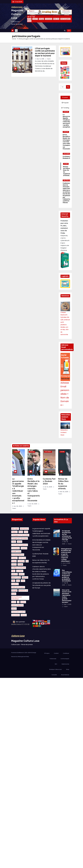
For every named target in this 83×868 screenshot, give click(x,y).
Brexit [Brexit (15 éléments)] (21, 532)
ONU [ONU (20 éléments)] (18, 581)
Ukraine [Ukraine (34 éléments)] (23, 602)
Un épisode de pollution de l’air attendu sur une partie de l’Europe (41, 585)
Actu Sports (67, 154)
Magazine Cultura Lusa (17, 14)
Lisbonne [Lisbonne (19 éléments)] (15, 574)
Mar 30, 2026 (64, 492)
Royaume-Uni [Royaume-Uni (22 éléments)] (23, 590)
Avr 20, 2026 (33, 504)
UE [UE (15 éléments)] (18, 602)
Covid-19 (35, 19)
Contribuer (66, 653)
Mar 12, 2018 (40, 59)
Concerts (54, 675)
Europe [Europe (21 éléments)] (14, 561)
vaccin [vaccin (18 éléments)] (14, 609)
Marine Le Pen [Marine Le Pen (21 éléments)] (16, 577)
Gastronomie (65, 664)
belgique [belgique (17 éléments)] (14, 532)
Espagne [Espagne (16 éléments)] (14, 558)
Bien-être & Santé (68, 180)
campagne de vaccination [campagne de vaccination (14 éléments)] (20, 535)
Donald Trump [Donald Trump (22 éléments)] (16, 551)
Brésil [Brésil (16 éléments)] (26, 532)
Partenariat (53, 659)
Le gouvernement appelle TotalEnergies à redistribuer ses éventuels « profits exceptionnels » (18, 491)
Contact (56, 653)
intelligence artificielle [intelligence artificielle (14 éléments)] (19, 568)
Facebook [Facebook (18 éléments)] (21, 561)
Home (14, 39)
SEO (56, 664)
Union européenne (65, 19)
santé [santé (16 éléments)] (14, 602)
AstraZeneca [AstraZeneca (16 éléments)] (24, 529)
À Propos (47, 653)
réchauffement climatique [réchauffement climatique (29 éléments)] (17, 598)
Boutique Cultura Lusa (56, 669)
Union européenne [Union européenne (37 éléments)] (17, 605)
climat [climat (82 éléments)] (20, 542)
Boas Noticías (65, 675)
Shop (68, 669)
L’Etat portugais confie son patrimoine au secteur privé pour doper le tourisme (45, 52)
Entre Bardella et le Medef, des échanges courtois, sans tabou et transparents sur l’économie (34, 490)
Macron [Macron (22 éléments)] (22, 574)
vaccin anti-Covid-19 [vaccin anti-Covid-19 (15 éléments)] (18, 612)
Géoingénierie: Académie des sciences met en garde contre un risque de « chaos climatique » (66, 555)
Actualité (66, 112)
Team (48, 59)
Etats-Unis (56, 19)
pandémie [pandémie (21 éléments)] (15, 584)
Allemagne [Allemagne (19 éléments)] (15, 529)
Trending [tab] (65, 108)
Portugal (41, 19)
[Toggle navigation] (16, 31)
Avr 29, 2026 (18, 506)
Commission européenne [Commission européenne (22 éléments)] (20, 545)
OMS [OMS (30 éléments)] (13, 581)
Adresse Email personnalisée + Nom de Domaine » (65, 394)
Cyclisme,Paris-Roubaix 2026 (49, 481)
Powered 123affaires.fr (18, 653)
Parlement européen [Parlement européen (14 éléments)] (18, 587)
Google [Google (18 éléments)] (20, 564)
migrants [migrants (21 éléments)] (25, 577)
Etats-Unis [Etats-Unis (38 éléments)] (22, 558)
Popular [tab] (65, 103)
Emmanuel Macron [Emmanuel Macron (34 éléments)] (18, 555)
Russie (29, 21)
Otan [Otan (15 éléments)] (23, 581)
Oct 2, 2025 (67, 563)
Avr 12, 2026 (48, 487)
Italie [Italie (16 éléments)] (13, 571)
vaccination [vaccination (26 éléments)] (16, 615)
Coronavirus (49, 19)
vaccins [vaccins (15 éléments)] (24, 615)
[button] (65, 30)
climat (29, 19)
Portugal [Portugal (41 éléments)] (14, 590)
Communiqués (65, 659)
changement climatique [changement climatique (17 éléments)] (20, 538)
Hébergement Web (23, 657)
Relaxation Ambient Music (64, 432)
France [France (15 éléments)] (14, 564)
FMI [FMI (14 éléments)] (27, 561)
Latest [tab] (65, 97)
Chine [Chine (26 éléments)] (14, 542)
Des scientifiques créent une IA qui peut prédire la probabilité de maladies (67, 576)
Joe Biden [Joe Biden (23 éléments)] (20, 571)
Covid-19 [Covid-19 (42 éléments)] (24, 548)
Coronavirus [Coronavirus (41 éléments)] (16, 548)
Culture (66, 164)
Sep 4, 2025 (68, 604)
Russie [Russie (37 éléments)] (14, 594)
